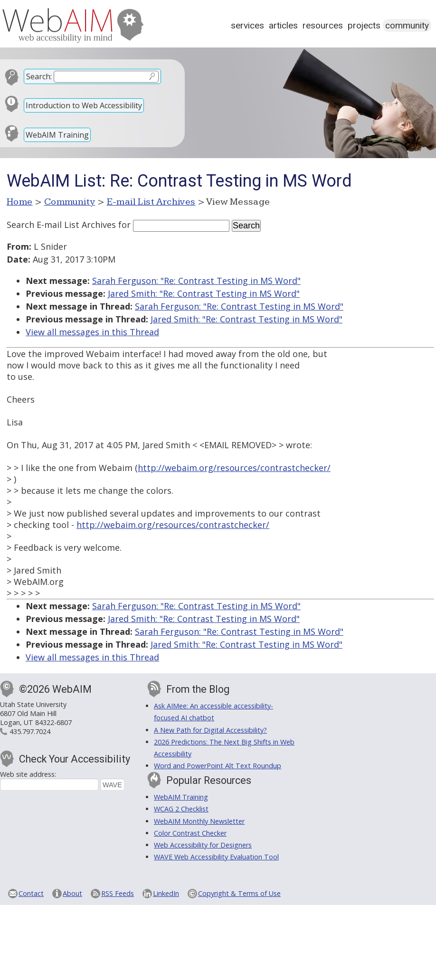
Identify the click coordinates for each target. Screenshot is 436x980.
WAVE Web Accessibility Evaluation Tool (216, 857)
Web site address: (28, 774)
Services (247, 25)
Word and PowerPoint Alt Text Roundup (218, 766)
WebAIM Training (57, 135)
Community (407, 25)
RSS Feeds (118, 893)
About (72, 893)
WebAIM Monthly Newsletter (199, 821)
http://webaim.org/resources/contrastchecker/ (234, 468)
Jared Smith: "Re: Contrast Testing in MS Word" (204, 293)
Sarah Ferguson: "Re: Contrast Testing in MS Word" (196, 281)
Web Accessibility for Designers (203, 845)
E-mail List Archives (151, 202)
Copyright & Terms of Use (239, 893)
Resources (323, 25)
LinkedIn (166, 893)
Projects (364, 25)
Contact (31, 893)
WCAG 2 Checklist (181, 809)
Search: (39, 76)
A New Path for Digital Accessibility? (210, 730)
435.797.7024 (30, 731)
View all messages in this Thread (92, 332)
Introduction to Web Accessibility (84, 105)
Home (20, 202)
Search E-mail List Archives (61, 225)
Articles (283, 25)
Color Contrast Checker (190, 833)
